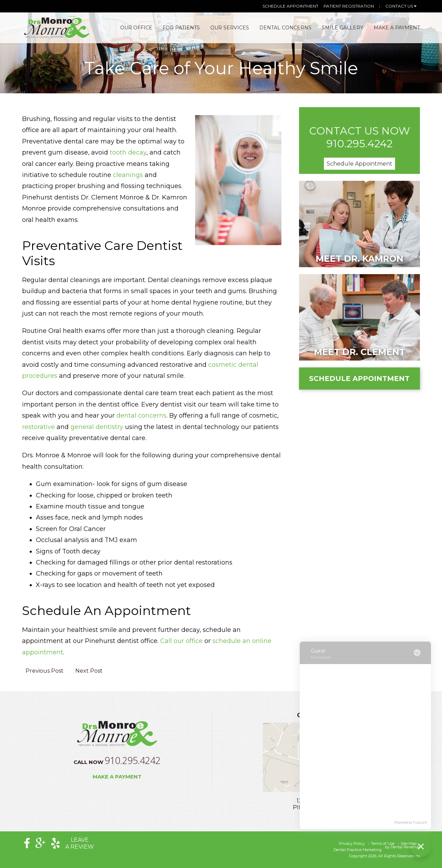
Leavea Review (80, 843)
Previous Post (45, 671)
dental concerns (141, 416)
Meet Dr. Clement (359, 352)
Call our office (181, 641)
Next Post (89, 671)
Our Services (230, 28)
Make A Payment (397, 28)
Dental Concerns (285, 28)
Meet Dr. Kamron (359, 259)
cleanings (128, 175)
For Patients (181, 28)
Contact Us (401, 6)
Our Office (136, 28)
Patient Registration (349, 6)
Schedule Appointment (290, 6)
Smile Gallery (343, 28)
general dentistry (97, 427)
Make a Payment (117, 777)
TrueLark (420, 823)
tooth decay (128, 152)
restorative (39, 427)
